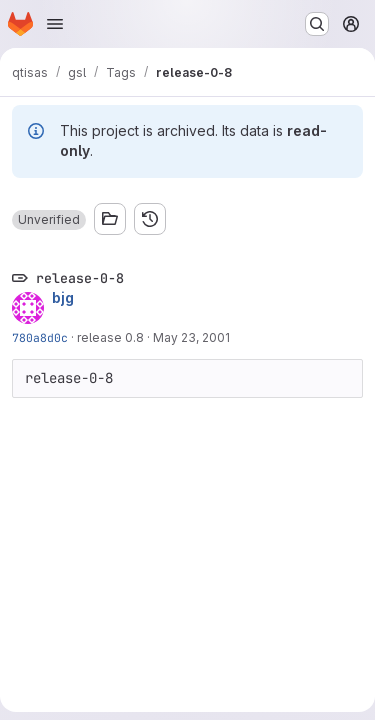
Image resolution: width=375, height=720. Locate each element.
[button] (49, 220)
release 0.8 (110, 337)
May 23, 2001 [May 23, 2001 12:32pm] (191, 337)
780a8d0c (40, 337)
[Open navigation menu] (55, 24)
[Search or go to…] (317, 24)
